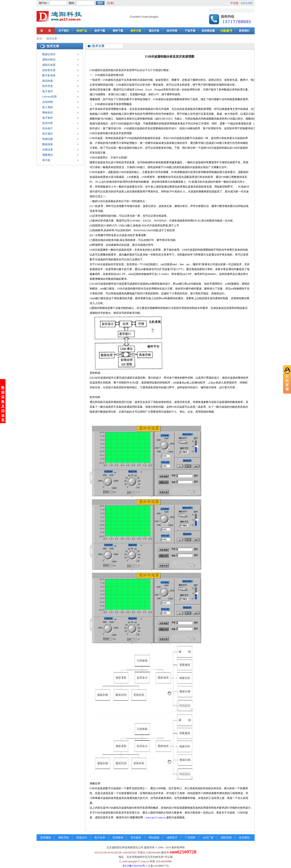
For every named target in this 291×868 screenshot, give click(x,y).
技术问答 (172, 31)
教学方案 (136, 31)
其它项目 (48, 134)
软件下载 (100, 31)
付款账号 (226, 31)
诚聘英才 (172, 838)
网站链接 (154, 838)
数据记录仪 (49, 54)
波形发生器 (49, 70)
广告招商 (190, 838)
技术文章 (52, 39)
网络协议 (48, 113)
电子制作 (48, 118)
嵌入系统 (48, 107)
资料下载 (118, 31)
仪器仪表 (48, 150)
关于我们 (64, 31)
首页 (39, 39)
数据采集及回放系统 (3, 338)
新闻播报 (46, 838)
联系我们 (244, 31)
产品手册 (190, 31)
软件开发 (48, 86)
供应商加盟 (208, 31)
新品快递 (48, 81)
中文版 (234, 3)
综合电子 (48, 128)
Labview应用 (50, 97)
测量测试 (48, 155)
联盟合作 (82, 838)
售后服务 (136, 838)
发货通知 (244, 838)
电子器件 (48, 91)
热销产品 (82, 31)
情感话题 (48, 139)
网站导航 (64, 838)
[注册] (110, 3)
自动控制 (48, 102)
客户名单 (100, 838)
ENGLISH (247, 3)
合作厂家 (208, 838)
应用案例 (118, 838)
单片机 (46, 160)
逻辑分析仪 (49, 60)
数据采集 (48, 144)
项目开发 (154, 31)
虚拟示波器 (49, 65)
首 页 (46, 31)
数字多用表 (49, 75)
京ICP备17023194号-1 (135, 866)
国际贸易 (226, 838)
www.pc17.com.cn (156, 817)
